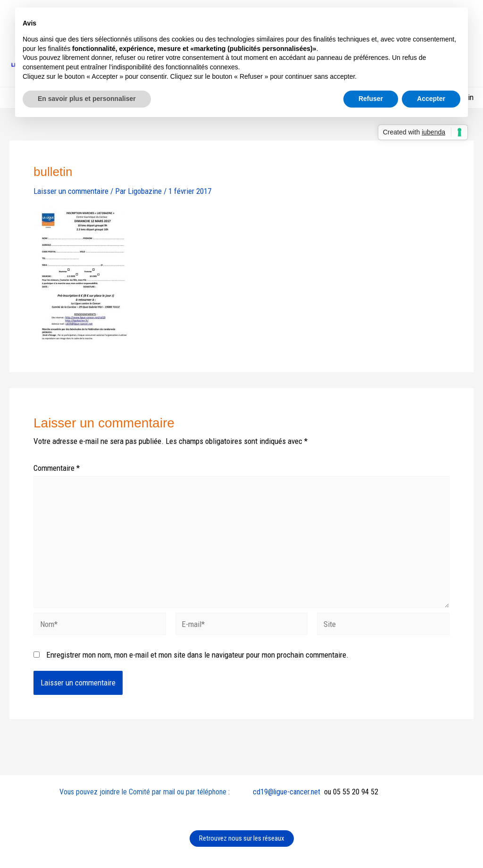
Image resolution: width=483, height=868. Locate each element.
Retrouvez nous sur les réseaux (242, 838)
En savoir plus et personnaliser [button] (87, 99)
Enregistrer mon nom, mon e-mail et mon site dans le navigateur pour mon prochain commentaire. (197, 655)
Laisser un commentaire (71, 191)
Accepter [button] (431, 99)
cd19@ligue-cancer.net (287, 792)
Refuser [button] (371, 99)
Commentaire (57, 468)
